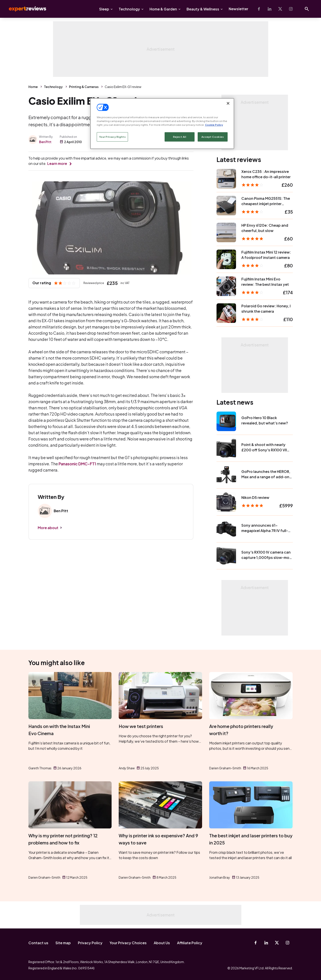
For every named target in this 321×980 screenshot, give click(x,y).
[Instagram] (291, 9)
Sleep (104, 9)
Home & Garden (163, 9)
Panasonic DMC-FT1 (77, 464)
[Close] (228, 103)
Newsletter (238, 9)
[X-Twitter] (280, 9)
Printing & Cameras (84, 87)
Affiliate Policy (190, 943)
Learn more (57, 163)
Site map (63, 943)
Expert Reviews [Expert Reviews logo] (24, 9)
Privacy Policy (90, 943)
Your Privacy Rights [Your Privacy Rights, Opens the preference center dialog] (112, 137)
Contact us (38, 943)
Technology (129, 9)
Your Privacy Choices (128, 943)
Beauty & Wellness (203, 9)
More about (48, 528)
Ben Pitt (45, 142)
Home (33, 87)
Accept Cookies (213, 137)
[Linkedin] (270, 9)
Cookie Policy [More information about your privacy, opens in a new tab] (214, 125)
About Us (162, 943)
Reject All (180, 137)
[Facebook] (259, 9)
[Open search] (307, 9)
